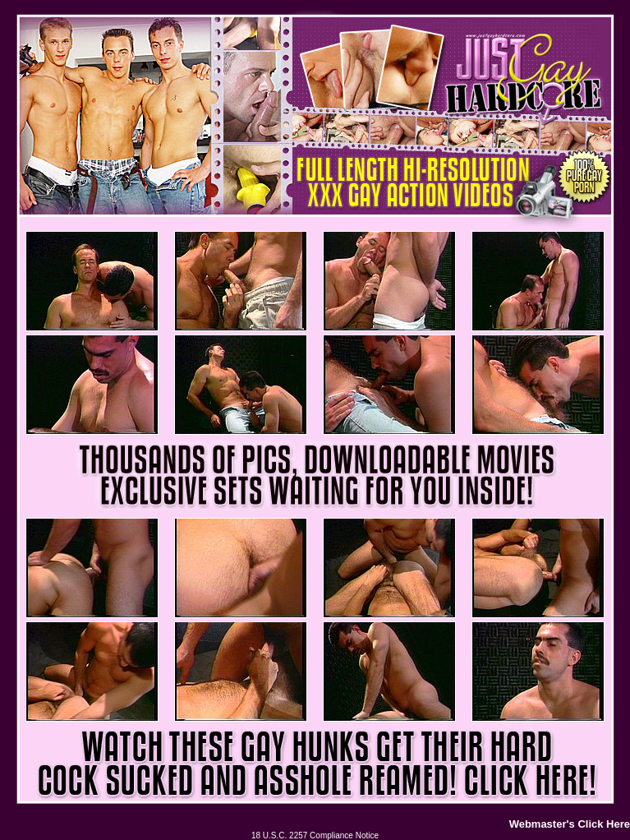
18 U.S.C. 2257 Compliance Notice (315, 835)
